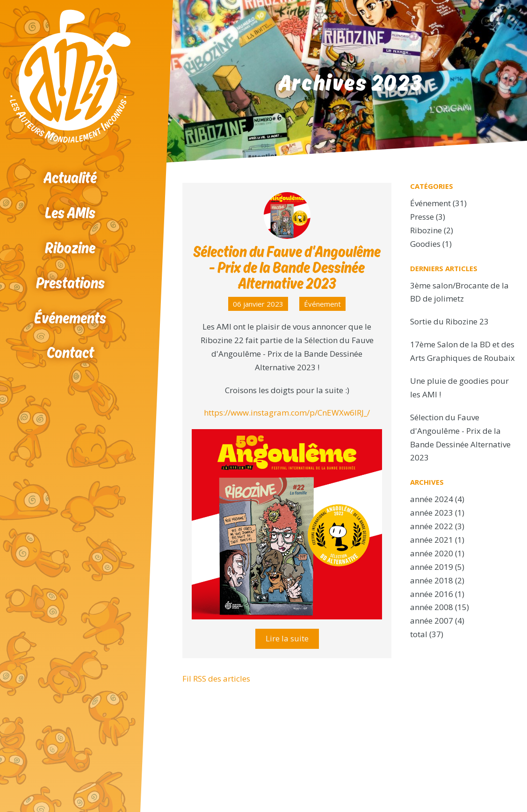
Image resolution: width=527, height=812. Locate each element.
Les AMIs (70, 212)
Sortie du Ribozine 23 (449, 321)
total (420, 634)
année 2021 (432, 540)
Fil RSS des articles (216, 679)
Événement (322, 304)
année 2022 (432, 526)
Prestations (70, 283)
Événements (70, 318)
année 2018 (432, 580)
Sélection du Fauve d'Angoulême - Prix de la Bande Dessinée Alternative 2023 (287, 267)
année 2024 (432, 499)
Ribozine (70, 248)
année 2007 (432, 621)
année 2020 (432, 553)
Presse (422, 217)
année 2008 (432, 607)
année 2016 (432, 594)
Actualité (70, 177)
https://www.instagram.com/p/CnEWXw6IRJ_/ (287, 413)
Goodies (425, 244)
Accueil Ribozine (70, 76)
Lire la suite (287, 638)
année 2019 (432, 567)
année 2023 (432, 513)
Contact (70, 352)
